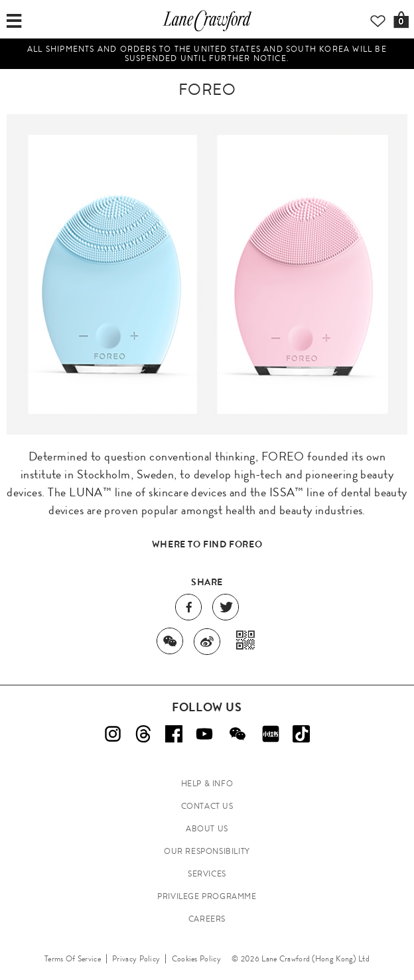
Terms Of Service (73, 959)
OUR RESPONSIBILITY (207, 851)
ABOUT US (207, 829)
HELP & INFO (207, 784)
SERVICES (207, 874)
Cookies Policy (196, 959)
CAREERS (207, 919)
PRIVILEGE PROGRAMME (207, 896)
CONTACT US (207, 806)
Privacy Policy (136, 959)
